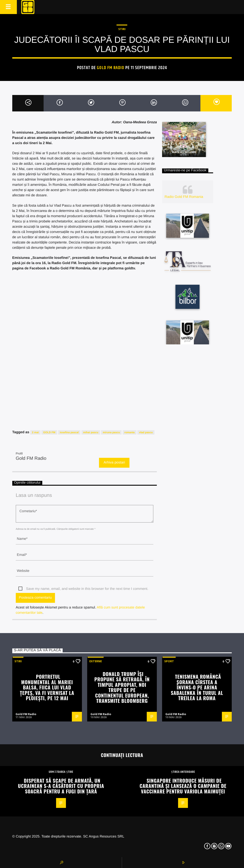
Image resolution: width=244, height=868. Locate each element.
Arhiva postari (114, 463)
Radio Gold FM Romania (184, 197)
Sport (169, 661)
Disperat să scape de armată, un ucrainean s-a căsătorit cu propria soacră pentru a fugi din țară (61, 786)
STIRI (122, 29)
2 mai (35, 432)
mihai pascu (91, 432)
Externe (96, 661)
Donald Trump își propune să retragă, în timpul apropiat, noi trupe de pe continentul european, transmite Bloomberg (122, 687)
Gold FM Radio (111, 68)
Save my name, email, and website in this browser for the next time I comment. (87, 589)
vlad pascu (146, 432)
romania (130, 432)
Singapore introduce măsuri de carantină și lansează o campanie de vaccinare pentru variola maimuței (183, 786)
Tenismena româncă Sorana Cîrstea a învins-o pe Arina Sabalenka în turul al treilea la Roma (197, 687)
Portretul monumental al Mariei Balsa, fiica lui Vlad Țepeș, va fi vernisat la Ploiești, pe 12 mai (47, 687)
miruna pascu (111, 432)
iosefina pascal (69, 432)
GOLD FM (49, 432)
